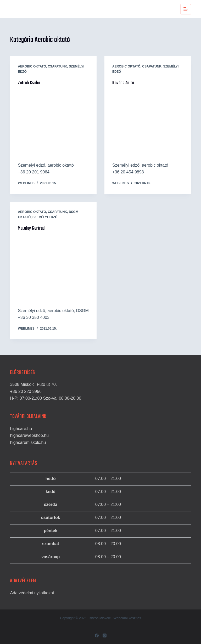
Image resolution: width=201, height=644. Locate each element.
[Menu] (186, 9)
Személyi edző (45, 217)
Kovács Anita (123, 83)
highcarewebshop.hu (29, 435)
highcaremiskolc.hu (28, 442)
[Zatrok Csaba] (53, 124)
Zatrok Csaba (29, 83)
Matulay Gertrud (31, 228)
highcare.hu (21, 429)
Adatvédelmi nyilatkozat (32, 593)
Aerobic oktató (32, 66)
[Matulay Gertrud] (53, 270)
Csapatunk (58, 66)
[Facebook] (97, 635)
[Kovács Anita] (148, 124)
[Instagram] (105, 635)
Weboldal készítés (127, 618)
